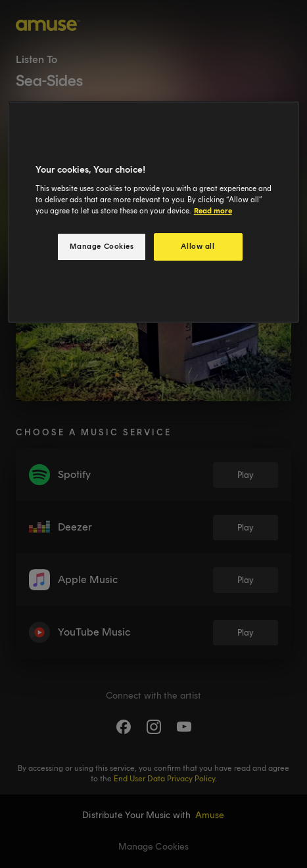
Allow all (198, 246)
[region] (154, 212)
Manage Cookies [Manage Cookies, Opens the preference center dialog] (102, 246)
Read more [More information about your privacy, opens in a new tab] (213, 211)
